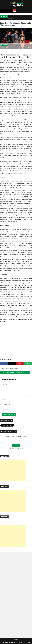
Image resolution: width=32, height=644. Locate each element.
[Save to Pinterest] (20, 364)
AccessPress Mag (25, 642)
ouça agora (4, 74)
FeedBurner (20, 448)
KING (17, 369)
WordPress (12, 642)
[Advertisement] (13, 471)
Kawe (12, 369)
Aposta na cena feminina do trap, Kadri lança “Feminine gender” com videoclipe (23, 372)
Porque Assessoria (26, 51)
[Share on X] (12, 364)
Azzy (7, 369)
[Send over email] (28, 364)
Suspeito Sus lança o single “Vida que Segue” (9, 372)
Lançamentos (10, 19)
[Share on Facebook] (4, 364)
